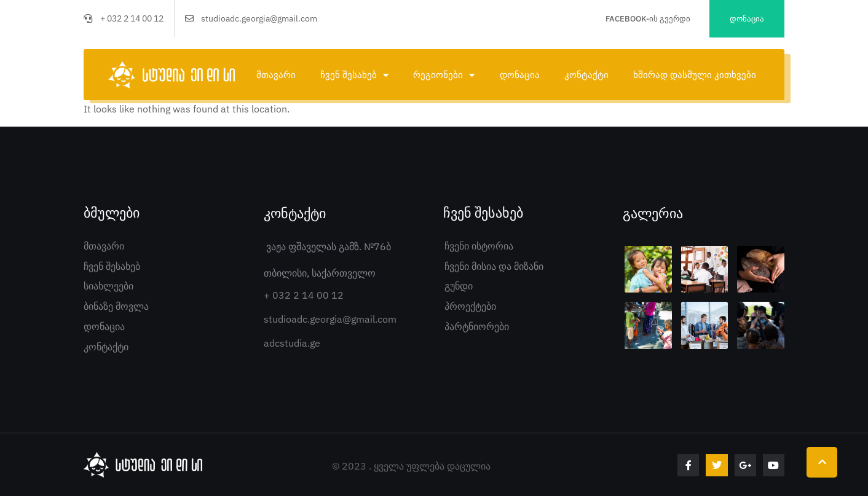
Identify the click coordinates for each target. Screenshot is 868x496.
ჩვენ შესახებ (354, 75)
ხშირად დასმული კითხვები (695, 75)
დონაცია (520, 75)
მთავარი (276, 75)
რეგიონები (444, 75)
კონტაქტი (586, 75)
